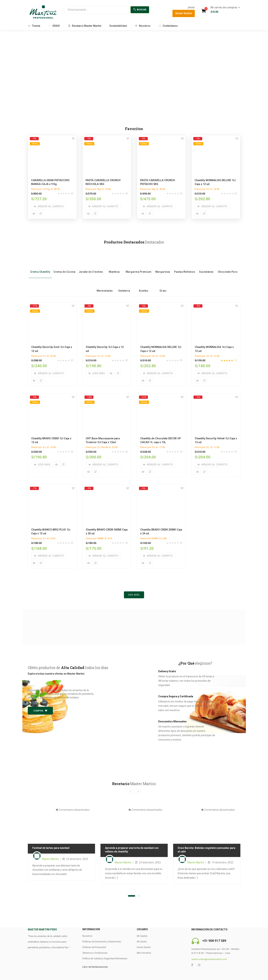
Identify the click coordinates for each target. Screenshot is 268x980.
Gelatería (124, 285)
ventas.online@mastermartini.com (209, 960)
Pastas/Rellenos (185, 266)
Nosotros (143, 26)
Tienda (34, 26)
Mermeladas (105, 285)
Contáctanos (168, 26)
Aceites (144, 285)
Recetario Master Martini (85, 26)
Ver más (134, 595)
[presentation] (130, 792)
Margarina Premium (139, 266)
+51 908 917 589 (214, 941)
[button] (224, 10)
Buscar (140, 10)
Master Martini (50, 860)
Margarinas (163, 266)
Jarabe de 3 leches (91, 266)
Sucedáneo (206, 266)
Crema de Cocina (64, 266)
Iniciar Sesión (184, 13)
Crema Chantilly (40, 266)
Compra (40, 711)
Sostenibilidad (118, 26)
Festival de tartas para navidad (51, 849)
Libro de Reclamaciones (95, 968)
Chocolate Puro (228, 266)
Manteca (114, 266)
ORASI (54, 26)
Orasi (163, 285)
